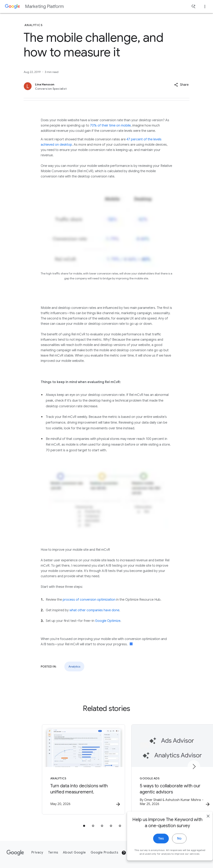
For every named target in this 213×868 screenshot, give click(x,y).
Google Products (104, 853)
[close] (200, 827)
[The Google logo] (15, 853)
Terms (53, 853)
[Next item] (194, 767)
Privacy (37, 853)
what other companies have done (94, 610)
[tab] (84, 826)
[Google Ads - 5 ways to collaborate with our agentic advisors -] (160, 770)
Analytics (74, 666)
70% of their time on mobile (110, 126)
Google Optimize (108, 621)
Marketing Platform (44, 6)
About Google (74, 853)
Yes (153, 849)
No (172, 849)
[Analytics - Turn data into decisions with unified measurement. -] (53, 770)
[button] (181, 85)
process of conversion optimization (89, 600)
